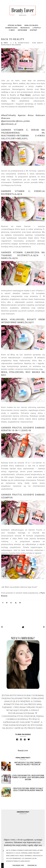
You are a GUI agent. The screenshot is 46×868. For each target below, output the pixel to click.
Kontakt (34, 30)
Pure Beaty (26, 95)
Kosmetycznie (11, 28)
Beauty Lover (23, 751)
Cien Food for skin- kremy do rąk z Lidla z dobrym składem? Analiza (28, 789)
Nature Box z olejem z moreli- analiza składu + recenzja (28, 764)
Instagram (22, 30)
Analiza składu (31, 25)
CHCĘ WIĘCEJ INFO (18, 865)
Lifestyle (37, 28)
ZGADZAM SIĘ (32, 865)
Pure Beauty (38, 43)
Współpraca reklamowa (11, 45)
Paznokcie (25, 28)
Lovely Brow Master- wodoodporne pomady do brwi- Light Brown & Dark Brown (28, 778)
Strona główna (15, 25)
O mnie (12, 30)
